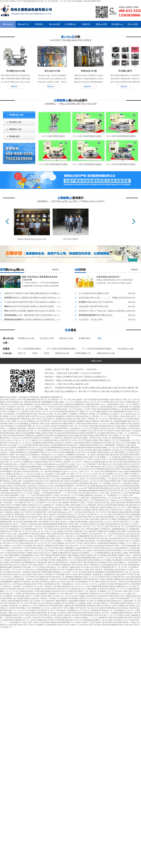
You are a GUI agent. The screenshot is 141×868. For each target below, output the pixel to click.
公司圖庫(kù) (70, 24)
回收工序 (22, 353)
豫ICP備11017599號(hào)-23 (90, 391)
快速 (70, 330)
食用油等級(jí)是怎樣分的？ (109, 277)
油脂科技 (86, 24)
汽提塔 (46, 353)
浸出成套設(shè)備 (125, 349)
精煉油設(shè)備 (89, 71)
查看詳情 (14, 87)
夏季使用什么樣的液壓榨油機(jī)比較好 (96, 315)
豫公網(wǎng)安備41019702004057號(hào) (121, 391)
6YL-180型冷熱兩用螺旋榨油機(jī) (87, 136)
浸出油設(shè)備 (52, 71)
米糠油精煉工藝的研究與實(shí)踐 (93, 306)
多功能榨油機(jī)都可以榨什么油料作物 (96, 302)
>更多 (99, 338)
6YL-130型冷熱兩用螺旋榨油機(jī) (54, 164)
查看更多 (55, 270)
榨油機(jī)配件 (125, 71)
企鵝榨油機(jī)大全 (83, 353)
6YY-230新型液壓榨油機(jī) (54, 136)
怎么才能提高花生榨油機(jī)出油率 (94, 293)
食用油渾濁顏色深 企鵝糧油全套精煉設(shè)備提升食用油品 (30, 298)
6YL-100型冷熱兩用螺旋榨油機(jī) (121, 164)
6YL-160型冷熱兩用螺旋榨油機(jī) (121, 136)
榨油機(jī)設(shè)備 (16, 71)
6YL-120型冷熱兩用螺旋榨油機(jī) (87, 164)
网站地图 (104, 400)
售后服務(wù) (117, 24)
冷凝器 (35, 353)
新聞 (12, 270)
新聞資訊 (39, 24)
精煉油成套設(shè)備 (106, 353)
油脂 (80, 270)
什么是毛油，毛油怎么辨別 (91, 320)
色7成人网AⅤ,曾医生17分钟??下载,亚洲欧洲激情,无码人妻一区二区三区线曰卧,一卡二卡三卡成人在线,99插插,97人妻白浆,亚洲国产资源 (50, 1)
